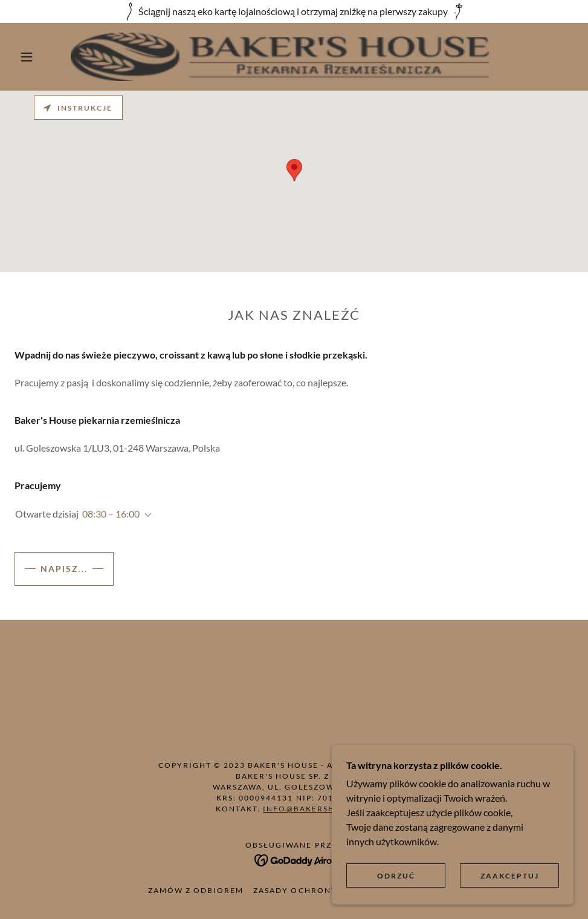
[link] (280, 57)
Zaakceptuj (510, 876)
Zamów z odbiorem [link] (196, 890)
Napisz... (64, 569)
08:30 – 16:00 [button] (111, 514)
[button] (28, 57)
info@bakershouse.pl (317, 809)
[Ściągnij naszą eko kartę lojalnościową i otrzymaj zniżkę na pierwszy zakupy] (294, 11)
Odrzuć (396, 876)
